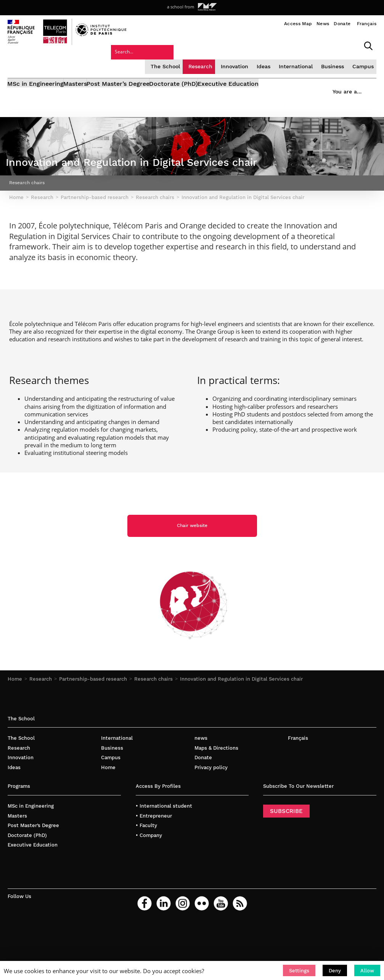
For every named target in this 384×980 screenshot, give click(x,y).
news (201, 772)
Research (145, 59)
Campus (305, 59)
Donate (342, 24)
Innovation (179, 59)
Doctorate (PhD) (209, 79)
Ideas (207, 59)
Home (15, 713)
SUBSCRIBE (286, 845)
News (323, 24)
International (239, 59)
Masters (87, 79)
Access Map (298, 24)
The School (112, 59)
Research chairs (153, 713)
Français (367, 24)
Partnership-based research (93, 713)
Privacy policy (211, 802)
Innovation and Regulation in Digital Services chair (241, 713)
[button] (299, 970)
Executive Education (276, 79)
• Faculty (146, 860)
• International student (164, 840)
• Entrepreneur (154, 850)
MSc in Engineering (36, 79)
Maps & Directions (216, 782)
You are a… (340, 77)
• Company (149, 870)
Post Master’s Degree (142, 79)
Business (275, 59)
